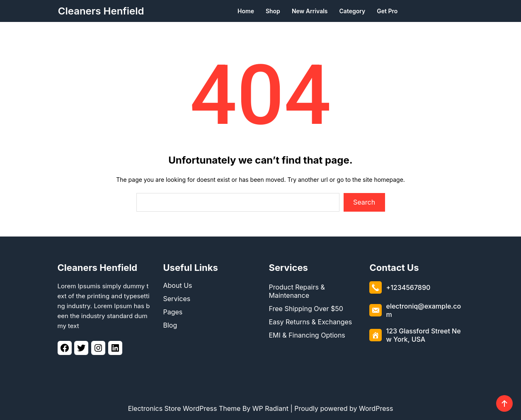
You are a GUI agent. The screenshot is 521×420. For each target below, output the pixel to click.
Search (364, 202)
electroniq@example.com (423, 308)
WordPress (376, 408)
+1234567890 (408, 285)
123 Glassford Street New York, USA (423, 333)
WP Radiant (270, 408)
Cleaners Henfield (101, 11)
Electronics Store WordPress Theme (184, 408)
